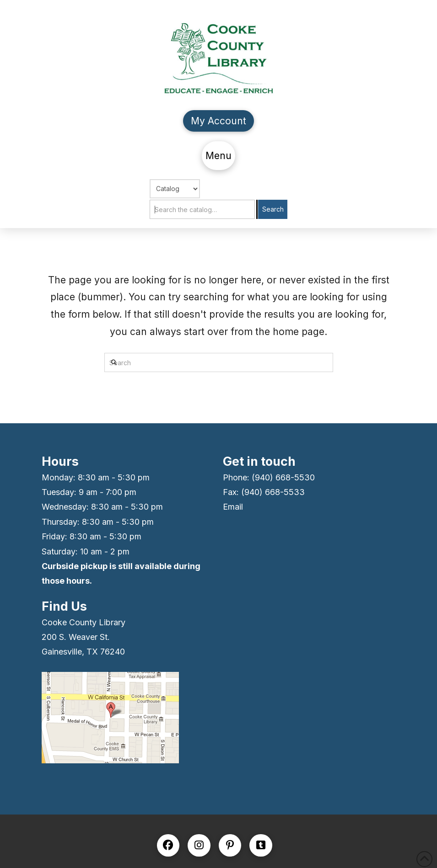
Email (233, 507)
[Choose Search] (175, 189)
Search (273, 209)
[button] (219, 156)
